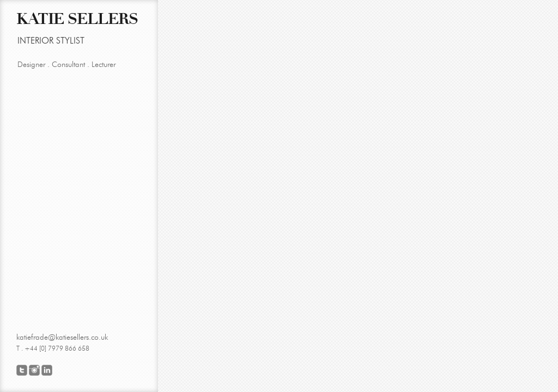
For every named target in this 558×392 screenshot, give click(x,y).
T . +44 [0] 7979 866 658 (53, 348)
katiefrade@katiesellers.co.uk (62, 337)
